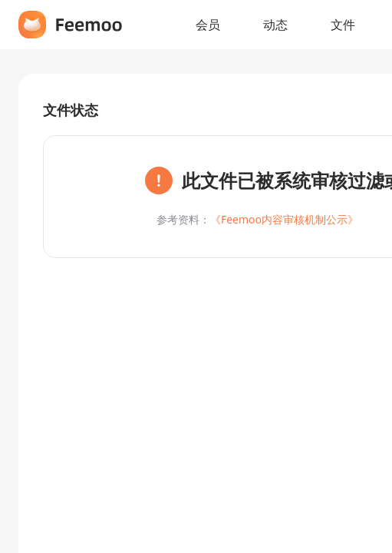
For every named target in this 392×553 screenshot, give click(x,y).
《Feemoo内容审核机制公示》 (284, 219)
